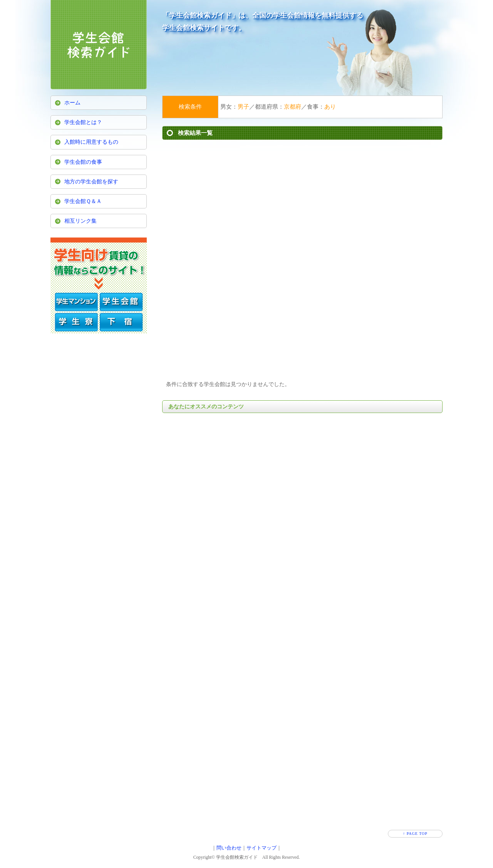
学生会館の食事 (83, 162)
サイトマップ (262, 848)
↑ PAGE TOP (415, 834)
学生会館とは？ (83, 122)
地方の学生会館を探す (91, 182)
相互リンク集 (80, 221)
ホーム (72, 103)
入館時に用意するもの (91, 142)
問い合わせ (229, 848)
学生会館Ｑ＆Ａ (83, 201)
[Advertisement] (302, 201)
